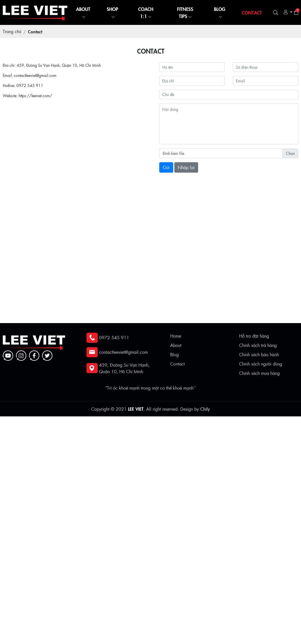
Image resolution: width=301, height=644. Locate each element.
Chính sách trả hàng (258, 345)
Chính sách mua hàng (259, 373)
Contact (177, 364)
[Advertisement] (150, 455)
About (176, 345)
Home (176, 336)
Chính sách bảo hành (259, 354)
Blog (174, 354)
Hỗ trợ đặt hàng (254, 336)
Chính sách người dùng (261, 364)
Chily (205, 409)
